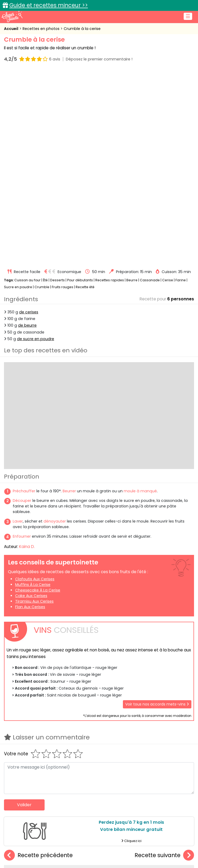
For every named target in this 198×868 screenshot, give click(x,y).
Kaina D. (27, 354)
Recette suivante (164, 663)
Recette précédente (38, 663)
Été (45, 88)
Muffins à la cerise (33, 392)
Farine (181, 88)
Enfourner (22, 344)
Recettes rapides (110, 88)
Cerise (168, 88)
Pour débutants (80, 88)
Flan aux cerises (30, 414)
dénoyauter (55, 329)
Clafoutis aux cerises (35, 387)
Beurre (132, 88)
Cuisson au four (27, 88)
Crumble (42, 95)
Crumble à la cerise (82, 29)
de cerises (29, 120)
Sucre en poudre (18, 95)
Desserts (57, 88)
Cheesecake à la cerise (38, 398)
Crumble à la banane (99, 723)
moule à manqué (140, 299)
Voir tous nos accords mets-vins (157, 512)
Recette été (85, 95)
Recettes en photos (42, 29)
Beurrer (69, 299)
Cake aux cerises (31, 403)
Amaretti (36, 723)
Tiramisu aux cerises (34, 409)
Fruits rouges (63, 95)
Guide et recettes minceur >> (49, 5)
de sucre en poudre (36, 146)
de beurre (27, 133)
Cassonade (150, 88)
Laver (18, 329)
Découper (22, 308)
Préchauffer (24, 299)
